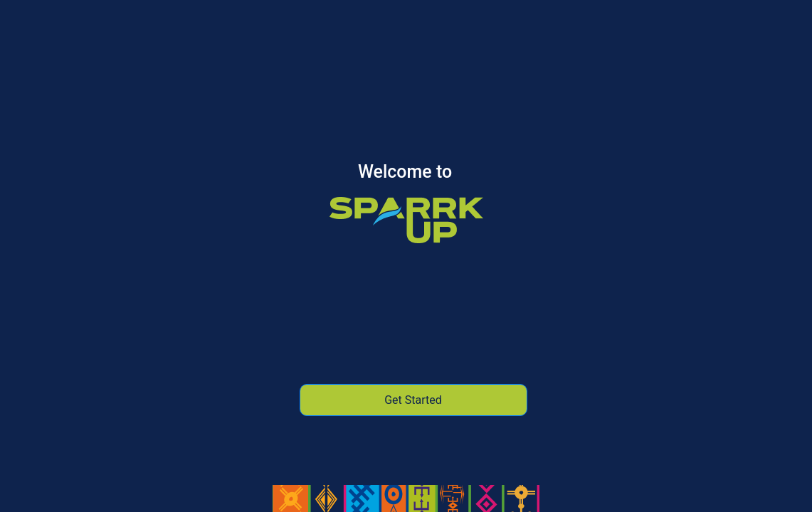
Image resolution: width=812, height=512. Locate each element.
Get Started (413, 400)
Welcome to (405, 173)
